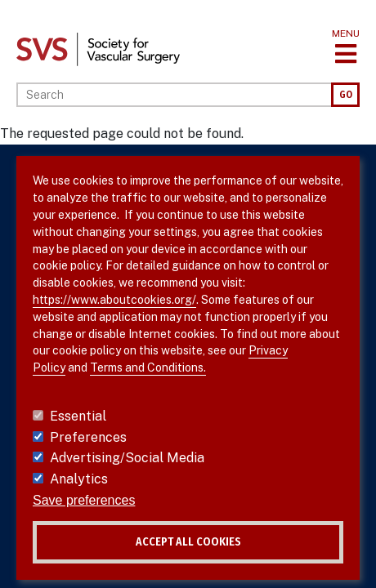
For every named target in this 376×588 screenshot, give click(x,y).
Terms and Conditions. (148, 367)
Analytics (79, 479)
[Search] (174, 95)
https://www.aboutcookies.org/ (114, 300)
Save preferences (84, 500)
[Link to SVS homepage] (98, 49)
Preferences (88, 437)
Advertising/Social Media (127, 458)
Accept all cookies (188, 542)
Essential (78, 416)
